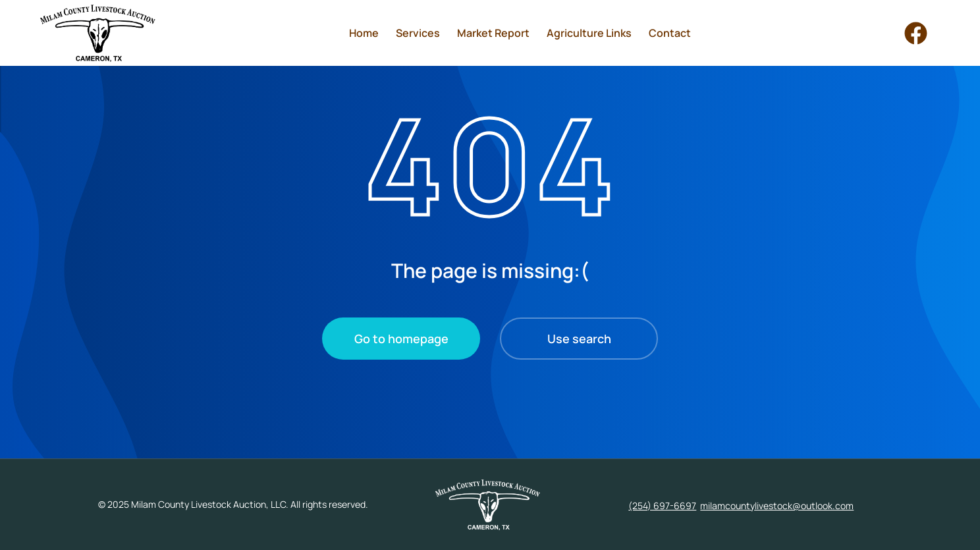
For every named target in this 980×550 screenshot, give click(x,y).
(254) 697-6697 (662, 506)
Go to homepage (401, 339)
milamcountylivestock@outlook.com (777, 506)
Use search (579, 339)
